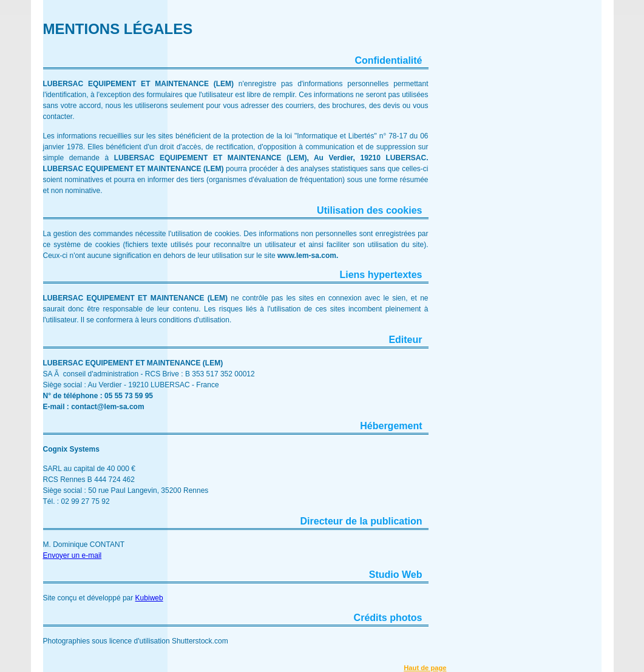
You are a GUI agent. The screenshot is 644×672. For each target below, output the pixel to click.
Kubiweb (149, 598)
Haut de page (425, 668)
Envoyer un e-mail (73, 555)
